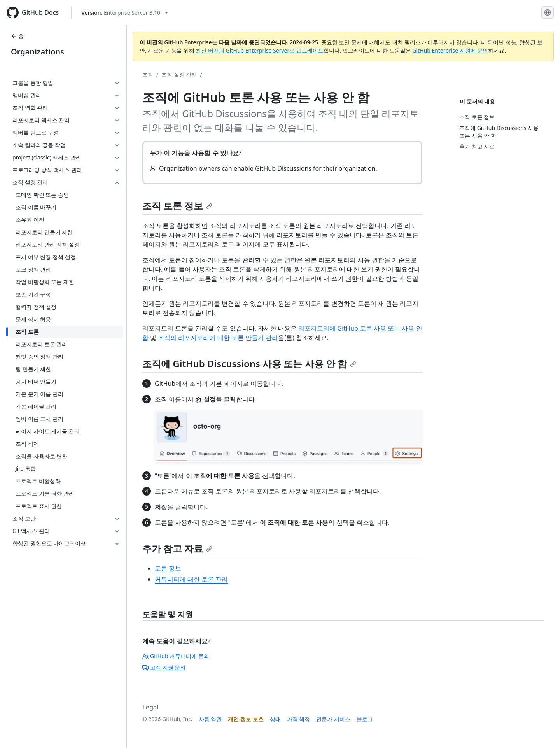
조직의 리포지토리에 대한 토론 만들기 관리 (218, 338)
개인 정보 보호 (246, 719)
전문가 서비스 (333, 719)
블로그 (365, 719)
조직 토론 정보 (177, 206)
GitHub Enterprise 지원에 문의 (450, 50)
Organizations (38, 52)
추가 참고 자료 (177, 548)
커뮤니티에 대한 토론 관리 (191, 579)
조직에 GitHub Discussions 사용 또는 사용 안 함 (249, 363)
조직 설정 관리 (179, 74)
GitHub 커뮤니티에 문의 (176, 656)
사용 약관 (210, 719)
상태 (275, 719)
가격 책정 (299, 719)
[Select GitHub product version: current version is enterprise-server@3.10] (125, 13)
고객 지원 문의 (164, 667)
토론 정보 (168, 568)
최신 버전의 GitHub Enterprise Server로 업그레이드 (260, 50)
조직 (148, 74)
